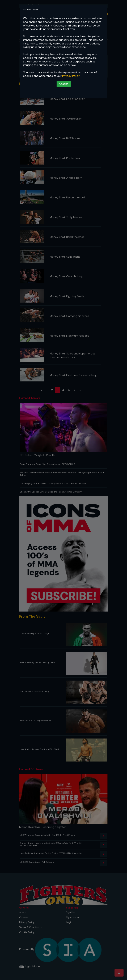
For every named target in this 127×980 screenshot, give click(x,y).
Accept (64, 84)
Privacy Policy (71, 76)
